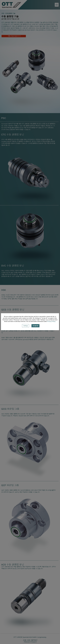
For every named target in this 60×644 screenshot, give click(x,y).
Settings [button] (26, 326)
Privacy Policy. (51, 321)
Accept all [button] (35, 326)
